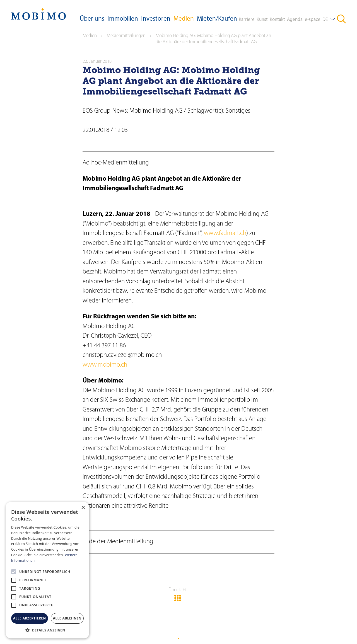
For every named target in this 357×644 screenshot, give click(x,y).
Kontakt (277, 20)
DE (325, 20)
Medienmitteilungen (126, 36)
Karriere (247, 20)
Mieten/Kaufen (217, 19)
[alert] (47, 570)
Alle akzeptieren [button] (30, 618)
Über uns (92, 19)
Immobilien (123, 19)
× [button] (83, 508)
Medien (184, 19)
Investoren (156, 19)
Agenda (295, 20)
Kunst (262, 20)
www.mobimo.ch (105, 365)
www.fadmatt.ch (225, 233)
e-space (313, 20)
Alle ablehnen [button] (67, 618)
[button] (47, 630)
